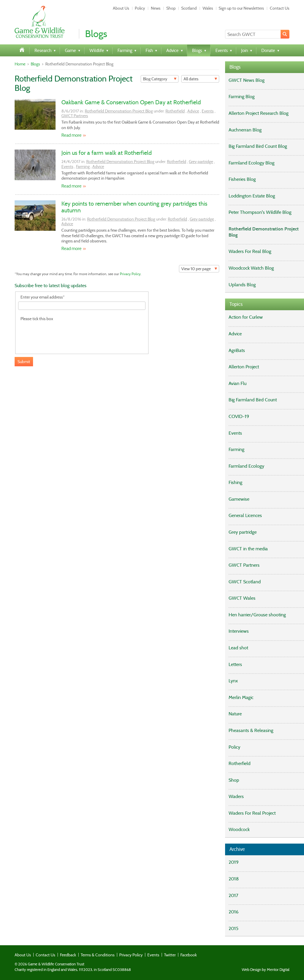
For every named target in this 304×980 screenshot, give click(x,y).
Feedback (68, 955)
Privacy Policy (130, 274)
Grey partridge (201, 162)
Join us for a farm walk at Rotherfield (107, 153)
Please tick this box (37, 319)
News (156, 8)
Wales (208, 8)
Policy (140, 8)
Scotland (189, 8)
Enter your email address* (43, 297)
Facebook (189, 955)
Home (20, 64)
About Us (121, 8)
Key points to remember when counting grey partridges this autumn (134, 207)
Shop (171, 8)
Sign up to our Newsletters (241, 8)
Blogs (35, 64)
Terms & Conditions (98, 955)
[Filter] (160, 79)
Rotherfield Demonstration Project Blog (119, 111)
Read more (71, 135)
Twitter (170, 955)
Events (208, 111)
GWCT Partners (75, 116)
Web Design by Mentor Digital (266, 970)
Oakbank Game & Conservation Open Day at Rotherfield (131, 102)
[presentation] (63, 334)
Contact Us (280, 8)
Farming (83, 166)
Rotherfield (175, 111)
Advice (193, 111)
